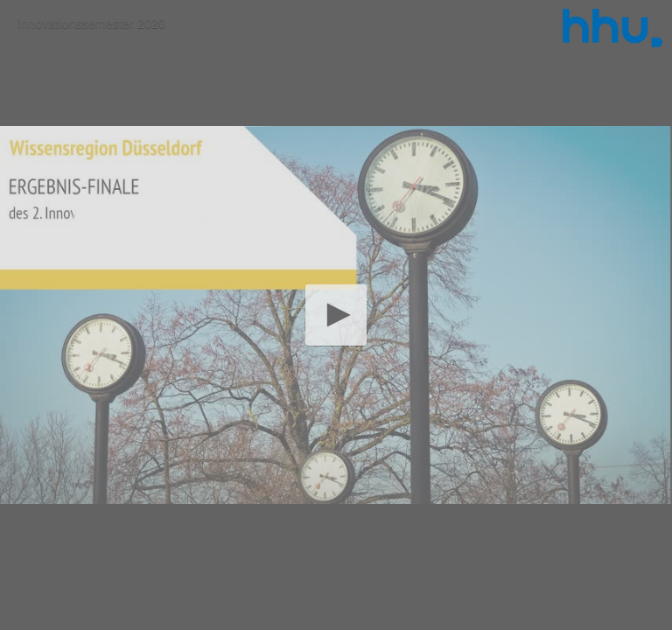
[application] (336, 315)
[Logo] (613, 28)
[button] (336, 315)
